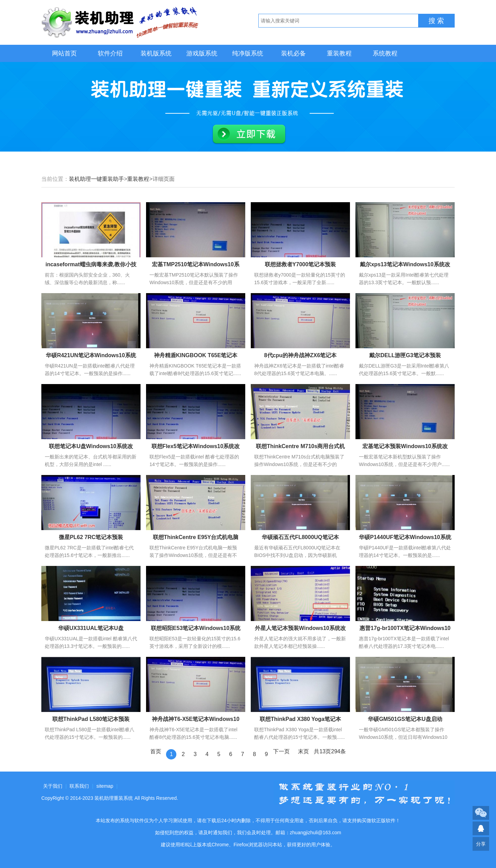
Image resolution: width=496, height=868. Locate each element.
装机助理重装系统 (114, 798)
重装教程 (339, 53)
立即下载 (249, 134)
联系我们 (79, 786)
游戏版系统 (202, 53)
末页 (303, 751)
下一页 (281, 751)
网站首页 (64, 53)
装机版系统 (156, 53)
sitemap (105, 786)
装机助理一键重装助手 (96, 179)
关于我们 (53, 786)
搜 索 (436, 21)
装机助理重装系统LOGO (121, 22)
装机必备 (293, 53)
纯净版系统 (248, 53)
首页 (156, 751)
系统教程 (385, 53)
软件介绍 (110, 53)
